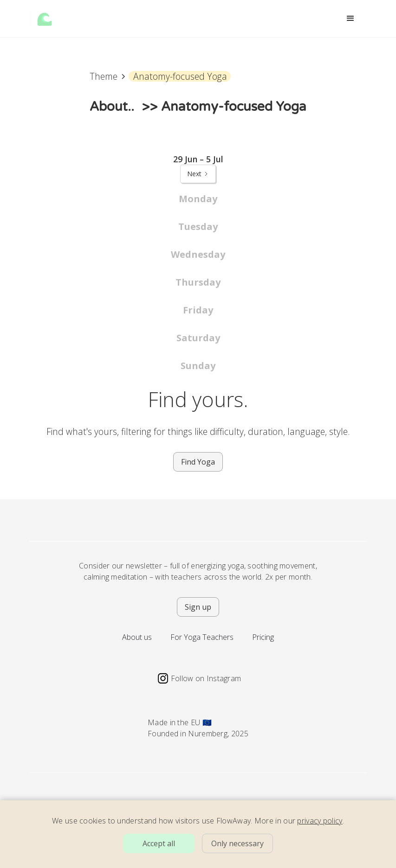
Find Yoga (198, 462)
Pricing (263, 637)
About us (137, 637)
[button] (351, 19)
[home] (45, 19)
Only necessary (237, 843)
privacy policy (320, 821)
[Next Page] (198, 174)
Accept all (159, 843)
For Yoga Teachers (202, 637)
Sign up (198, 607)
